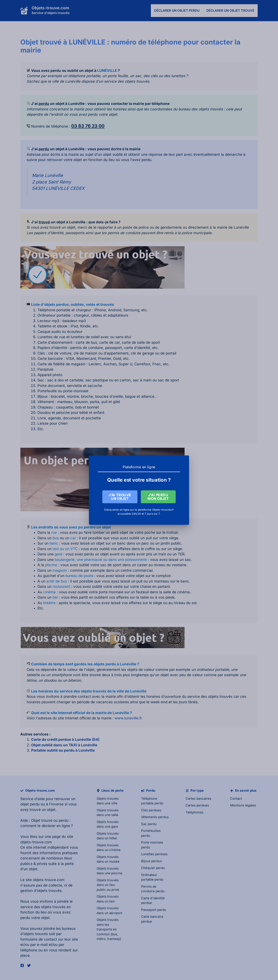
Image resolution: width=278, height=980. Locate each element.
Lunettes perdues (154, 854)
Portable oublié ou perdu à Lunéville (63, 750)
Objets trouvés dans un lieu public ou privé (108, 885)
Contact (236, 799)
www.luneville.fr (128, 718)
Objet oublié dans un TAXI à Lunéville (64, 745)
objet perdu (30, 804)
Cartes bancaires (198, 799)
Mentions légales (243, 805)
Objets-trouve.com (50, 8)
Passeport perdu (154, 910)
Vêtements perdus (155, 817)
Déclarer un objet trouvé (230, 10)
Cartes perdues (197, 805)
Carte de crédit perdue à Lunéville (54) (65, 740)
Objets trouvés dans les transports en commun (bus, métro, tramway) (109, 929)
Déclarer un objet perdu (177, 10)
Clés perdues (151, 810)
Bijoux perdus (152, 861)
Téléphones (195, 812)
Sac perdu (149, 824)
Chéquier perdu (153, 868)
